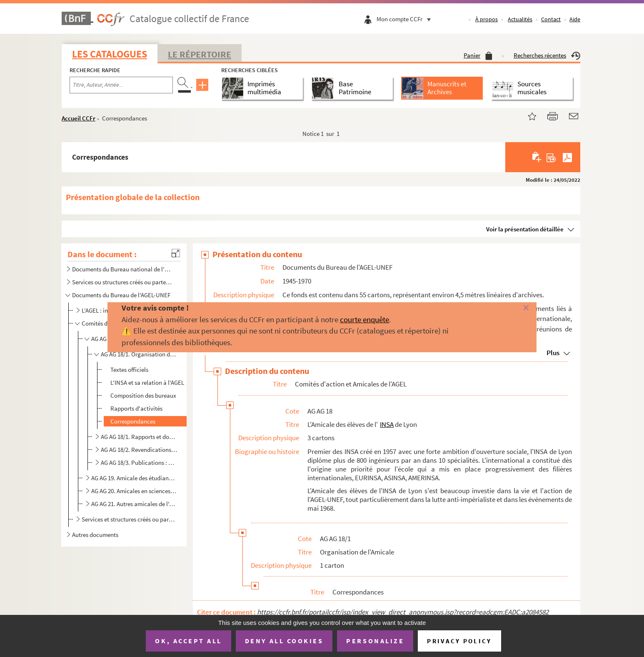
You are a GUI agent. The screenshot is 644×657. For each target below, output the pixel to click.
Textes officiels (129, 370)
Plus (553, 353)
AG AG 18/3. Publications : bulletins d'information (139, 463)
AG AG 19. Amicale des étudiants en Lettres (134, 478)
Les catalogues (110, 54)
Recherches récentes (547, 55)
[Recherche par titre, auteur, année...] (121, 85)
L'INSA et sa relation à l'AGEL (147, 382)
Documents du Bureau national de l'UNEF (123, 269)
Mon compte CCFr (406, 19)
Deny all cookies (284, 641)
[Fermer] (511, 308)
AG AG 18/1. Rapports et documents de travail (139, 437)
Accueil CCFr (79, 118)
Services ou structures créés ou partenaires (123, 282)
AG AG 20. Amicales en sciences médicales (134, 491)
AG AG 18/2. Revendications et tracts (139, 450)
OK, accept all (188, 641)
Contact (551, 19)
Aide (575, 19)
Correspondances (133, 421)
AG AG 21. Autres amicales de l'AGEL (134, 504)
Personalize (375, 641)
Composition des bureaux (143, 395)
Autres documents (95, 535)
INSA (387, 424)
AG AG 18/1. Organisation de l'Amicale (139, 354)
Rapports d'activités (136, 408)
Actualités (520, 19)
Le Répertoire (200, 54)
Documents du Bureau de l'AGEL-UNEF (121, 295)
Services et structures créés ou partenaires (129, 519)
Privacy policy (459, 641)
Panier (478, 55)
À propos (487, 19)
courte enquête (364, 319)
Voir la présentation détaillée (525, 229)
